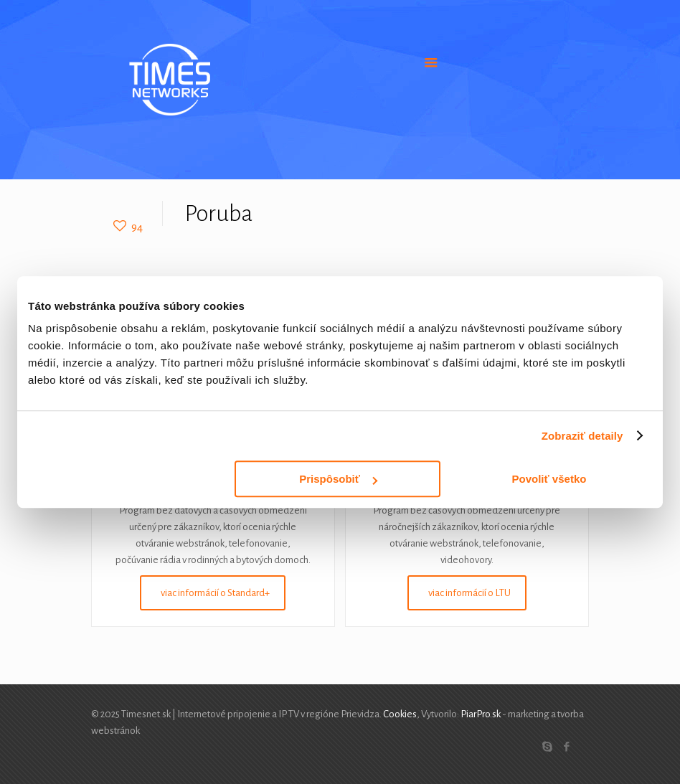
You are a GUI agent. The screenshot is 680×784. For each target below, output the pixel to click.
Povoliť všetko (549, 479)
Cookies (400, 714)
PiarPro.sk (481, 714)
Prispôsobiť (338, 479)
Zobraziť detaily (582, 436)
